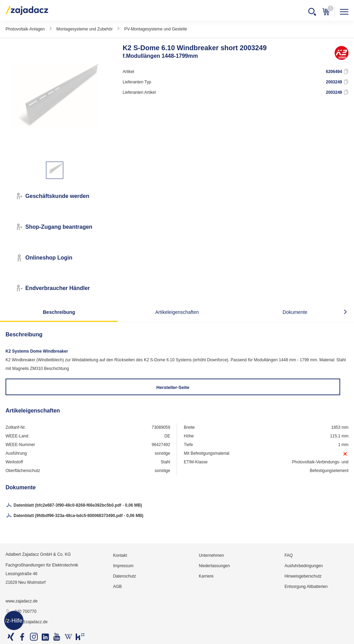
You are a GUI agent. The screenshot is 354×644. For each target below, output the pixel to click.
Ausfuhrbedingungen (304, 566)
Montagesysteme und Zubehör (85, 29)
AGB (117, 587)
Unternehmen (211, 555)
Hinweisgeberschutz (303, 576)
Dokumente (295, 312)
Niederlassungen (214, 566)
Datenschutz (125, 576)
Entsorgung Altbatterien (306, 587)
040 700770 (21, 612)
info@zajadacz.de (27, 622)
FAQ (289, 555)
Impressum (123, 566)
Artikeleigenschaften (177, 312)
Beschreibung (59, 312)
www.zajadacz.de (22, 601)
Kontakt (120, 555)
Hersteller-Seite (173, 387)
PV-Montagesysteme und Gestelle (156, 29)
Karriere (206, 576)
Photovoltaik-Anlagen (25, 29)
